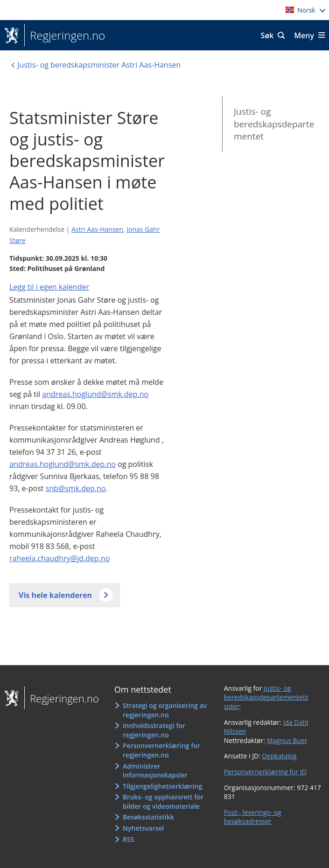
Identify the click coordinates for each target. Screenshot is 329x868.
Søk (267, 35)
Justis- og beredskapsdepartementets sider (266, 697)
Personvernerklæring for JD (265, 772)
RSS (128, 839)
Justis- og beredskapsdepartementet (274, 124)
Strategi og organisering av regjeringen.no (165, 710)
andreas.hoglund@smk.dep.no (95, 394)
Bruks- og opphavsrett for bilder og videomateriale (163, 802)
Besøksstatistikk (148, 817)
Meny (304, 35)
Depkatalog (279, 756)
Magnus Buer (287, 740)
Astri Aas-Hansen (97, 229)
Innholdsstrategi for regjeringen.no (154, 730)
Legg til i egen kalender (49, 287)
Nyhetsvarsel (143, 828)
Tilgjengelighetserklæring (162, 786)
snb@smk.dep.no (76, 488)
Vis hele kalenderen (55, 595)
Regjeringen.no (65, 35)
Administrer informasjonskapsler (155, 771)
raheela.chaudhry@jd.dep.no (59, 558)
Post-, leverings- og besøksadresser (253, 817)
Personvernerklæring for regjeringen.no (161, 750)
